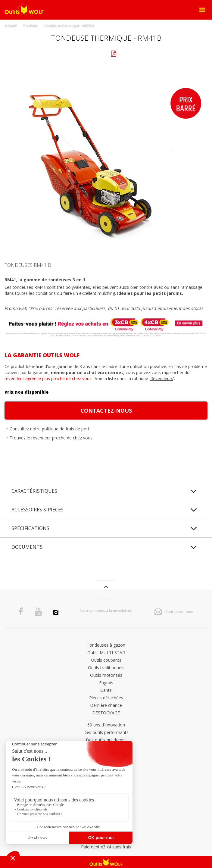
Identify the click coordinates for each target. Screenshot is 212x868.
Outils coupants (106, 660)
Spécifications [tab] (30, 528)
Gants (106, 690)
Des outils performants (106, 732)
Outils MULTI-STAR (106, 653)
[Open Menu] (202, 10)
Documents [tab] (27, 547)
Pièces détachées (106, 698)
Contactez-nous (106, 411)
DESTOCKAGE (106, 713)
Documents (131, 54)
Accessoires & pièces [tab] (37, 510)
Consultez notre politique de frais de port (50, 429)
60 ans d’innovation (106, 725)
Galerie (83, 53)
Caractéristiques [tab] (34, 491)
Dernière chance (106, 705)
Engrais (106, 683)
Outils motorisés (106, 675)
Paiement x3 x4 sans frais (106, 847)
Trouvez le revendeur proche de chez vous (51, 438)
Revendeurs (162, 378)
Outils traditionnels (106, 668)
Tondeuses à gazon (106, 645)
